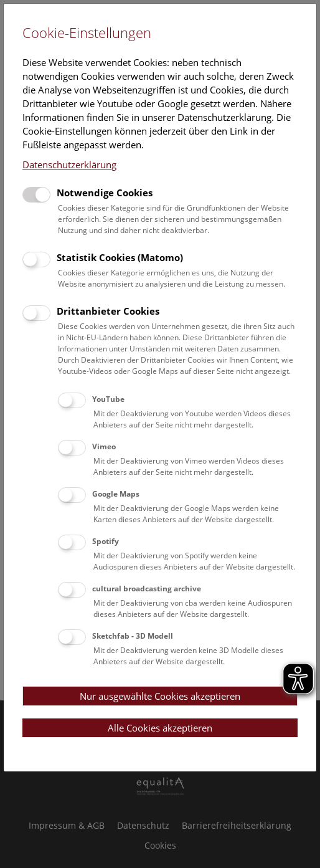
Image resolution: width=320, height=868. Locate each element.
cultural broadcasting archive (147, 589)
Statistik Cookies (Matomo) (120, 257)
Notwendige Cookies (105, 193)
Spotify (106, 541)
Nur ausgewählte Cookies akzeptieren (160, 696)
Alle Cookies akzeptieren (160, 728)
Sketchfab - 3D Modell (133, 636)
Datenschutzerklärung (69, 165)
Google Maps (116, 494)
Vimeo (104, 446)
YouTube (108, 399)
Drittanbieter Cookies (108, 311)
